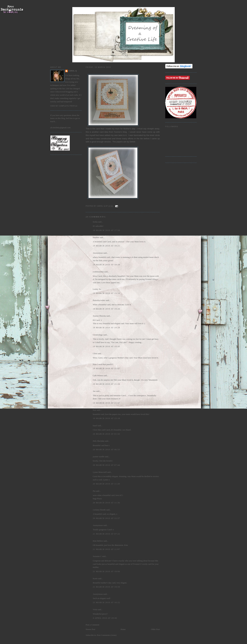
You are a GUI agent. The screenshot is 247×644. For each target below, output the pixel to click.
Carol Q (73, 71)
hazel (95, 426)
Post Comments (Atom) (107, 635)
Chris (95, 353)
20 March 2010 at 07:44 (106, 465)
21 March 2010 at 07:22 (106, 534)
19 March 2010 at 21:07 (106, 368)
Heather (96, 237)
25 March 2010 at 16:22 (106, 602)
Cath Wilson (98, 375)
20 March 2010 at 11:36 (106, 503)
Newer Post (90, 629)
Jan (94, 391)
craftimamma (98, 272)
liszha (95, 222)
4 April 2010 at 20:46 (105, 618)
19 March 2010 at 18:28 (106, 265)
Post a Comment (92, 625)
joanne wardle (99, 457)
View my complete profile (64, 106)
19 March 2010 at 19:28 (106, 328)
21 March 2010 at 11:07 (106, 549)
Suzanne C (97, 556)
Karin (95, 578)
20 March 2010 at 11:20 (106, 484)
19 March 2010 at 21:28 (106, 384)
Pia (94, 491)
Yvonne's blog (120, 132)
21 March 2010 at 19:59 (106, 587)
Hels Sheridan (99, 441)
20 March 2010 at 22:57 (106, 518)
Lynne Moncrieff (100, 472)
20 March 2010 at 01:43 (106, 434)
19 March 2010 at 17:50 (106, 230)
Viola (95, 609)
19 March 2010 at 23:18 (106, 418)
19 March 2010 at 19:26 (106, 309)
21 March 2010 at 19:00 (106, 571)
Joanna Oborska (99, 316)
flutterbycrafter (99, 300)
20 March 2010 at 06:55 (106, 449)
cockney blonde (99, 510)
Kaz (94, 410)
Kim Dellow (98, 541)
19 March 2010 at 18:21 (106, 246)
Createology (98, 335)
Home (123, 629)
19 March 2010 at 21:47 (106, 403)
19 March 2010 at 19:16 (106, 293)
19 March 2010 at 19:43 (106, 346)
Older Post (155, 629)
